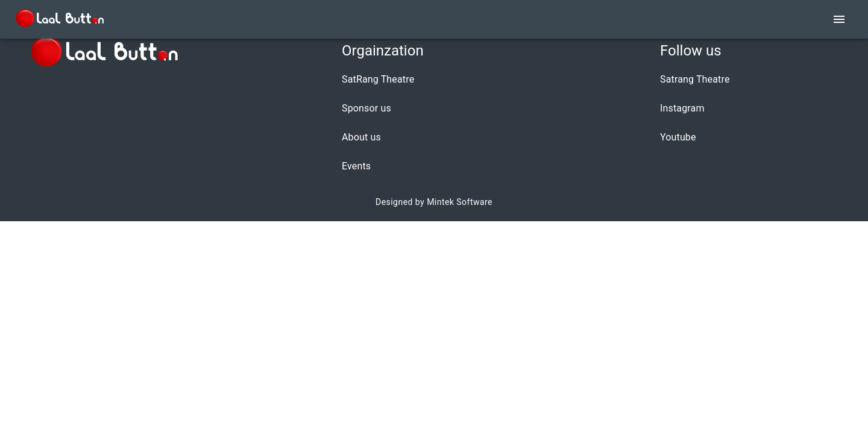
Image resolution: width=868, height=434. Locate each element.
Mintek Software (460, 202)
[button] (383, 80)
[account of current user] (839, 19)
